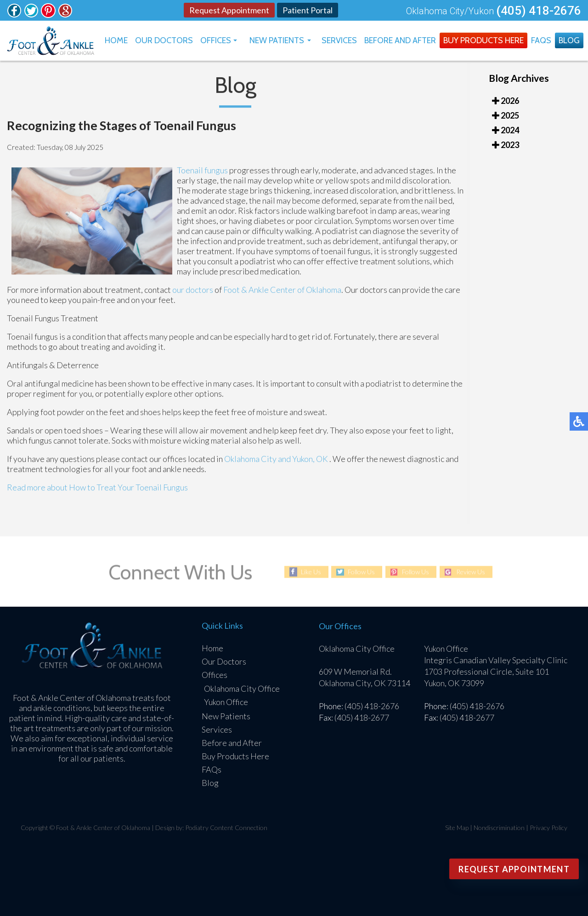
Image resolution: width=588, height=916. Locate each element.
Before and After (400, 40)
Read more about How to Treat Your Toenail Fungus (97, 490)
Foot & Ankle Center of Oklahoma (282, 292)
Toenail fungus (203, 173)
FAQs (541, 40)
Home (116, 40)
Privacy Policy (548, 828)
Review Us (471, 572)
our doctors (193, 292)
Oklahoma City (250, 461)
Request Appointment (229, 10)
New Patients (277, 40)
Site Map (457, 828)
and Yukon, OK (303, 461)
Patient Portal (308, 10)
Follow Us (361, 572)
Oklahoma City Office (242, 688)
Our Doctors (164, 40)
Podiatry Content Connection (226, 828)
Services (339, 40)
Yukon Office (226, 702)
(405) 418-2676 (539, 11)
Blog (569, 40)
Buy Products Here (483, 40)
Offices (216, 40)
